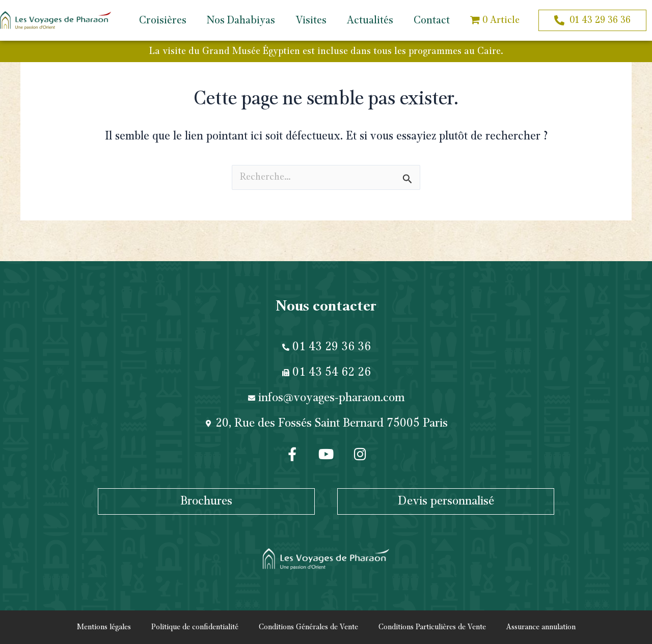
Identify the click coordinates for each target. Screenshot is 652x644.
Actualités (370, 20)
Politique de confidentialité (195, 627)
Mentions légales (104, 627)
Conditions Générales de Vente (308, 627)
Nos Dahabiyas (241, 20)
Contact (432, 20)
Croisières (163, 20)
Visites (311, 20)
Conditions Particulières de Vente (432, 627)
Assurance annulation (541, 627)
